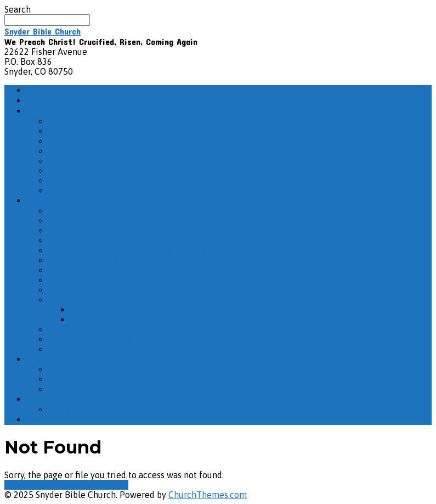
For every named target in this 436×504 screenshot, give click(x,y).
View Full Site (33, 485)
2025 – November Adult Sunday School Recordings (148, 231)
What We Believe (82, 131)
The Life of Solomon (110, 320)
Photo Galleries (79, 161)
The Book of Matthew (91, 339)
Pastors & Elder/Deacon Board (107, 151)
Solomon (66, 300)
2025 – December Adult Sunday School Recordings (148, 221)
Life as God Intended (89, 349)
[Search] (47, 20)
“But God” (67, 379)
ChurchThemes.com (208, 495)
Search (18, 9)
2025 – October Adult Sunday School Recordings (143, 250)
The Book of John (83, 211)
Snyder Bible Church (43, 31)
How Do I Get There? (72, 101)
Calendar (46, 399)
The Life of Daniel (84, 280)
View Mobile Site (95, 485)
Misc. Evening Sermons (94, 389)
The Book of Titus (84, 260)
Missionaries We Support (97, 141)
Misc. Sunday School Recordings (111, 240)
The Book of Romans (89, 270)
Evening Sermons (65, 359)
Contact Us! (71, 191)
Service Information (87, 121)
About (40, 111)
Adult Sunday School (73, 201)
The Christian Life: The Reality (108, 329)
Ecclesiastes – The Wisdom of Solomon (148, 310)
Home (40, 90)
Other (60, 181)
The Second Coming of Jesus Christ (117, 290)
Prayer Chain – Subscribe (97, 171)
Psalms (62, 369)
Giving (40, 420)
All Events (68, 410)
